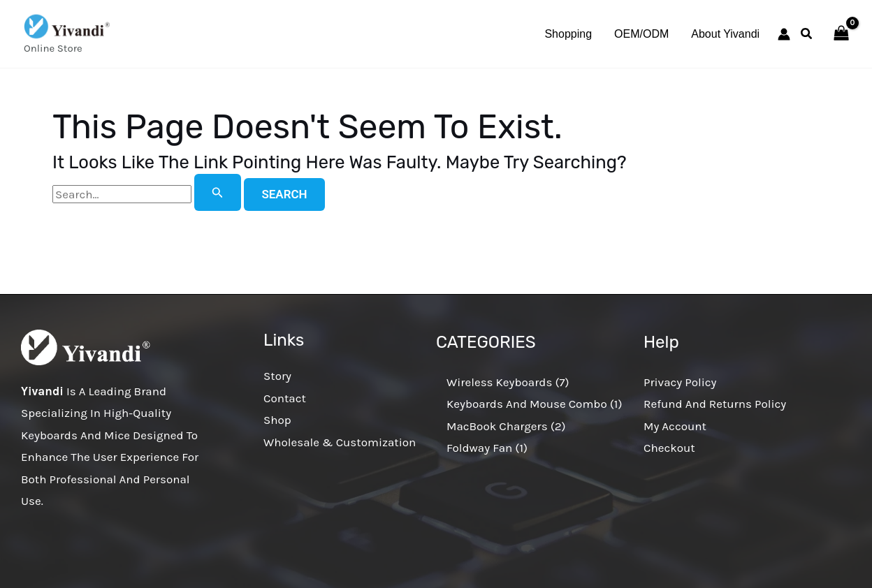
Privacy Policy (680, 382)
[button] (807, 36)
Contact (285, 398)
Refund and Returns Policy (715, 404)
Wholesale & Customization (340, 442)
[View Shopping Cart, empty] (841, 34)
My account (675, 426)
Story (277, 376)
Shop (277, 420)
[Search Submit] (218, 192)
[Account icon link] (784, 34)
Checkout (669, 448)
